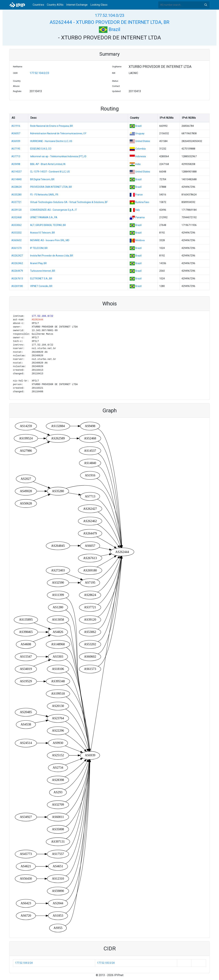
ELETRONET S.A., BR (41, 279)
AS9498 (16, 164)
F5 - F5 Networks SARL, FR (44, 195)
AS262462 (17, 263)
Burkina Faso (142, 202)
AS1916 (16, 126)
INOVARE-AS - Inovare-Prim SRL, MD (50, 240)
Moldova (140, 240)
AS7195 (16, 149)
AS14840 (17, 179)
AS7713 (16, 156)
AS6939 (16, 141)
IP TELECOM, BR (39, 248)
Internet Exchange (77, 5)
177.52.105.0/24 (106, 963)
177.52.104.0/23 (110, 15)
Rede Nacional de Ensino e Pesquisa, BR (51, 126)
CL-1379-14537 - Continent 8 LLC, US (50, 172)
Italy (138, 210)
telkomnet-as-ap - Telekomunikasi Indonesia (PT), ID (58, 156)
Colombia (140, 149)
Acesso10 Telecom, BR (43, 233)
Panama (140, 217)
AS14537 (17, 172)
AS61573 (17, 248)
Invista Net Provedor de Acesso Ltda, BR (52, 256)
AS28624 (17, 187)
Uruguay (140, 133)
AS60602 (17, 240)
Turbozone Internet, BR (43, 271)
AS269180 (17, 286)
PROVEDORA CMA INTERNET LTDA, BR (51, 187)
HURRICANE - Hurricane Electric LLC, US (51, 141)
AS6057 (16, 133)
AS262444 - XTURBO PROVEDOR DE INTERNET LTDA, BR (109, 22)
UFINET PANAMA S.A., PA (44, 217)
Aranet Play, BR (38, 263)
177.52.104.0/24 (24, 963)
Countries (38, 5)
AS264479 (17, 271)
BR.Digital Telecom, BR (42, 179)
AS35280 (17, 195)
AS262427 (17, 256)
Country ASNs (55, 5)
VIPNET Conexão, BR (41, 286)
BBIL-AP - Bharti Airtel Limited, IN (48, 164)
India (138, 164)
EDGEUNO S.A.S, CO (41, 149)
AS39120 (17, 210)
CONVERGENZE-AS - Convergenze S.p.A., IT (54, 210)
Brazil (110, 29)
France (139, 195)
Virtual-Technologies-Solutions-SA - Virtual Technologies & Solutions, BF (69, 202)
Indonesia (141, 156)
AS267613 (17, 279)
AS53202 (17, 233)
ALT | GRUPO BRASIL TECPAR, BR (48, 225)
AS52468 (17, 217)
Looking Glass (99, 5)
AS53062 (17, 225)
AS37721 (17, 202)
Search (206, 5)
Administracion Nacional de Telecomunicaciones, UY (58, 133)
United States (143, 141)
